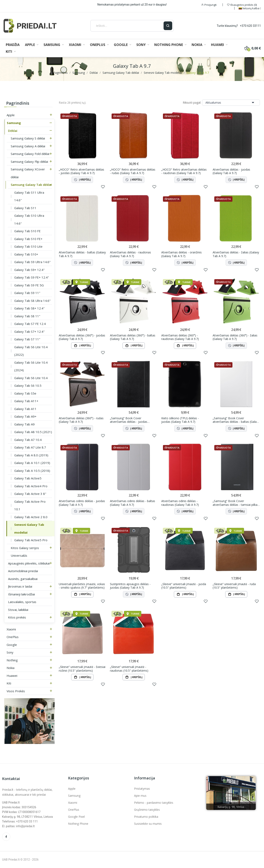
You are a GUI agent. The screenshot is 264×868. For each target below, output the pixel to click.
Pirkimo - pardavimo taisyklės (154, 803)
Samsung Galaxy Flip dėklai (29, 162)
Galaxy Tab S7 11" (27, 339)
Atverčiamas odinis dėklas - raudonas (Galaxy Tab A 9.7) (180, 503)
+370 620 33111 (250, 26)
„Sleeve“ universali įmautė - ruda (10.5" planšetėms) (234, 586)
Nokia (11, 668)
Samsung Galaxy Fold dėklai (30, 154)
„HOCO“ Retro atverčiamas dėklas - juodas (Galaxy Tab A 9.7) (81, 171)
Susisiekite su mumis (148, 824)
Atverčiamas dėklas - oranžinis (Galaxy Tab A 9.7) (181, 254)
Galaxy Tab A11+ (26, 401)
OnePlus (13, 637)
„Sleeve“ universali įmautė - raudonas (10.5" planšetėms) (129, 669)
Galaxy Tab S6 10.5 (28, 385)
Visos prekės (16, 691)
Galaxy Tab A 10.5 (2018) (32, 471)
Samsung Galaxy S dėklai (28, 138)
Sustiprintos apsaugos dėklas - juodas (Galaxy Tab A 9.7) (130, 586)
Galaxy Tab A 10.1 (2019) (32, 463)
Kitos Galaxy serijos (25, 548)
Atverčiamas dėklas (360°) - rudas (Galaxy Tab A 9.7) (81, 420)
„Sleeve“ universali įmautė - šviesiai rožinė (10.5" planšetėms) (82, 669)
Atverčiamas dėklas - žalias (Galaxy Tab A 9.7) (236, 254)
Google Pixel (76, 817)
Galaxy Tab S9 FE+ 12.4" (32, 277)
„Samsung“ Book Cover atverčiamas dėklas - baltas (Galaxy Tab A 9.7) (236, 420)
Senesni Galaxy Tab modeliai (29, 528)
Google (12, 645)
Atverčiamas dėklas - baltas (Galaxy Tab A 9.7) (82, 254)
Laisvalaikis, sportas (22, 602)
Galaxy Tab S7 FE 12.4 (30, 324)
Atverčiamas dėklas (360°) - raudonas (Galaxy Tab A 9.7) (180, 337)
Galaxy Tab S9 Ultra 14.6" (32, 262)
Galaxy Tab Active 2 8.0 (31, 517)
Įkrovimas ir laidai (20, 586)
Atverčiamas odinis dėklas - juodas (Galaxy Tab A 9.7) (82, 503)
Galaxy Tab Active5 (28, 478)
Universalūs (19, 555)
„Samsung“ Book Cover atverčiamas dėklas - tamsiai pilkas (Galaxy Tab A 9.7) (236, 503)
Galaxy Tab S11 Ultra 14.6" (29, 196)
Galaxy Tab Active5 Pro (31, 540)
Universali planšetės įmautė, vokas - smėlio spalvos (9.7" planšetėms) (82, 586)
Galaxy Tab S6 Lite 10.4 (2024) (31, 366)
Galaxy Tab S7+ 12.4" (29, 332)
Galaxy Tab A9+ (25, 416)
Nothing (12, 660)
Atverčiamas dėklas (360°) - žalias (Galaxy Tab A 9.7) (235, 337)
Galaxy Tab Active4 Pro (31, 486)
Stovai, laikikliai (18, 610)
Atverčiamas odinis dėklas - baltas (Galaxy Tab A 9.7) (133, 503)
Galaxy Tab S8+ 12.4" (29, 308)
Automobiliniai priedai (23, 571)
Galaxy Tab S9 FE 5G (29, 285)
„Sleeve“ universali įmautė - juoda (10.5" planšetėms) (184, 586)
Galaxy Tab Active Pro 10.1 (30, 505)
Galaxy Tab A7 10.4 (28, 440)
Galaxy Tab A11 (25, 409)
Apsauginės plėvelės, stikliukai (29, 563)
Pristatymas (142, 789)
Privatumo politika (146, 817)
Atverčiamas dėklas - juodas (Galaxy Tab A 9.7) (231, 171)
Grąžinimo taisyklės (147, 810)
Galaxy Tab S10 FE (27, 231)
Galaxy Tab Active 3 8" (30, 494)
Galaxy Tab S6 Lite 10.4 (31, 378)
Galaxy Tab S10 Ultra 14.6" (29, 219)
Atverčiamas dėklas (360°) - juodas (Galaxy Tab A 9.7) (82, 337)
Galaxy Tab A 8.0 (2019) (31, 455)
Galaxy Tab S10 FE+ (28, 239)
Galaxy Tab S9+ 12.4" (29, 270)
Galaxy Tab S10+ (26, 254)
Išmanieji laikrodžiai (21, 594)
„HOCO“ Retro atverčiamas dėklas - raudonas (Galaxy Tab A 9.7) (184, 171)
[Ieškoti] (127, 26)
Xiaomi (11, 629)
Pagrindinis (18, 103)
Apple (11, 115)
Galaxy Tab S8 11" (27, 316)
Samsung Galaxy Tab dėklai (31, 185)
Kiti (9, 683)
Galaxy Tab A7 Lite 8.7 (30, 447)
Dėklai (13, 131)
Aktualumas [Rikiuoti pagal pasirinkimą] (231, 103)
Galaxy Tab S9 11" (27, 293)
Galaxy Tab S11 (25, 208)
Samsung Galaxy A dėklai (28, 146)
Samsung (14, 123)
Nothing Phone (78, 824)
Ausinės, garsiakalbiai (23, 579)
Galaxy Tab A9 (24, 424)
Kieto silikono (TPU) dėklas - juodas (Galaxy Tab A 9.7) (180, 420)
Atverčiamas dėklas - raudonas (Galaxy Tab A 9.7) (130, 254)
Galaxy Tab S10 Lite (28, 246)
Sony (10, 652)
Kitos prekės (17, 617)
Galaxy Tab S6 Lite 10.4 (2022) (31, 351)
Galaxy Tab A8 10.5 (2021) (33, 432)
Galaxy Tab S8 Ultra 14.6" (32, 301)
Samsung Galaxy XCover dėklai (28, 173)
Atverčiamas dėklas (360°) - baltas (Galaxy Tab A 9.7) (133, 337)
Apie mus (140, 796)
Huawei (12, 676)
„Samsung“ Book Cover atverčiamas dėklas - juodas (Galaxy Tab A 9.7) (129, 420)
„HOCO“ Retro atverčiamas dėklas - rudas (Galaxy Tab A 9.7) (133, 171)
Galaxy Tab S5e (25, 393)
